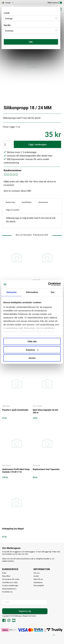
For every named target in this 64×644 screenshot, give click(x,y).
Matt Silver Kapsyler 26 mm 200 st (45, 411)
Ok (31, 42)
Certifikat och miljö (10, 582)
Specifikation (27, 202)
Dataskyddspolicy (9, 589)
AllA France (7, 465)
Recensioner (43, 202)
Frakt (4, 573)
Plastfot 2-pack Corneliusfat (15, 410)
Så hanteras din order (11, 579)
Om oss (37, 573)
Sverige (8, 3)
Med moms (55, 3)
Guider (36, 576)
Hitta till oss (38, 579)
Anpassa (32, 350)
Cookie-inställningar (10, 585)
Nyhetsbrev (38, 582)
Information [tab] (32, 292)
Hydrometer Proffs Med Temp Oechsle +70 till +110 (16, 471)
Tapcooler (37, 280)
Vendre (34, 616)
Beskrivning (10, 202)
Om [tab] (53, 292)
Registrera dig (25, 611)
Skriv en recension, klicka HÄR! (17, 191)
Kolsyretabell (39, 585)
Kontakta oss (7, 592)
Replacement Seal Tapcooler (46, 469)
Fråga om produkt (13, 210)
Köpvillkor (6, 576)
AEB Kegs (6, 406)
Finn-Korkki (37, 406)
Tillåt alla (32, 341)
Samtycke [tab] (11, 292)
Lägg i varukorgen (38, 144)
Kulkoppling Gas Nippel (13, 529)
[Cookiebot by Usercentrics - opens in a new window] (48, 284)
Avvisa (32, 358)
